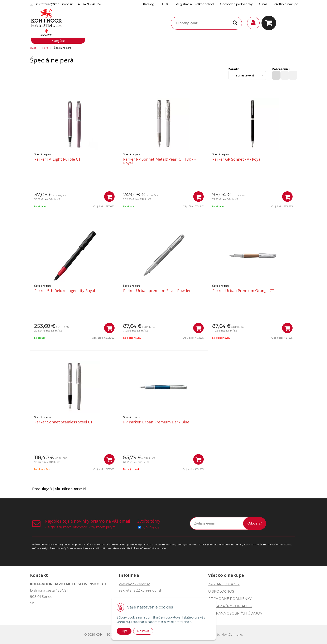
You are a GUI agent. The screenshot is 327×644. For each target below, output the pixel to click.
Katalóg (149, 4)
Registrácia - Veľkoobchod (195, 4)
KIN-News (151, 527)
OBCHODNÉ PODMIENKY (230, 599)
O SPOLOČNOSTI (223, 591)
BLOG (165, 4)
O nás (263, 4)
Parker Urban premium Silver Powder (157, 291)
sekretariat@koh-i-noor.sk (54, 4)
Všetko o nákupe (286, 4)
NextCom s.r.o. (232, 635)
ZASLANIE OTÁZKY (224, 584)
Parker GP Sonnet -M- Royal (237, 159)
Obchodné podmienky (236, 4)
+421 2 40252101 (94, 4)
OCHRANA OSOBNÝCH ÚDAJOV (235, 613)
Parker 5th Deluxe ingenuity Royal (65, 291)
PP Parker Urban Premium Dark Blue (156, 422)
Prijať (124, 631)
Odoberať (255, 523)
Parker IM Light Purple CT (57, 159)
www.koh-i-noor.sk (134, 584)
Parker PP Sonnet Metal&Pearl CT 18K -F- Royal (160, 161)
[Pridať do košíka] (109, 197)
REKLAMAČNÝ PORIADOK (230, 606)
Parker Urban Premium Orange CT (243, 291)
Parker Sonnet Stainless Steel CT (64, 422)
